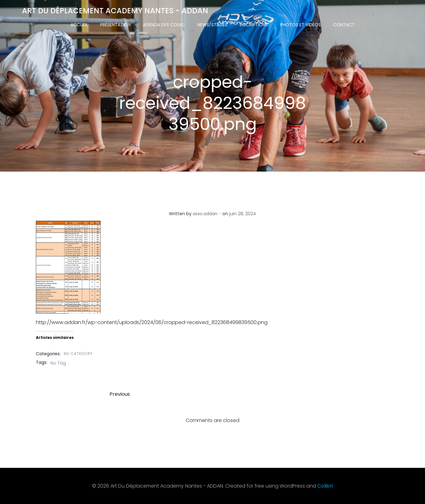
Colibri (325, 486)
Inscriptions (254, 25)
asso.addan (205, 214)
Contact (344, 25)
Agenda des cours (164, 25)
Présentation (115, 25)
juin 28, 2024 (243, 214)
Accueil (79, 25)
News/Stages (212, 25)
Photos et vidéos (301, 25)
